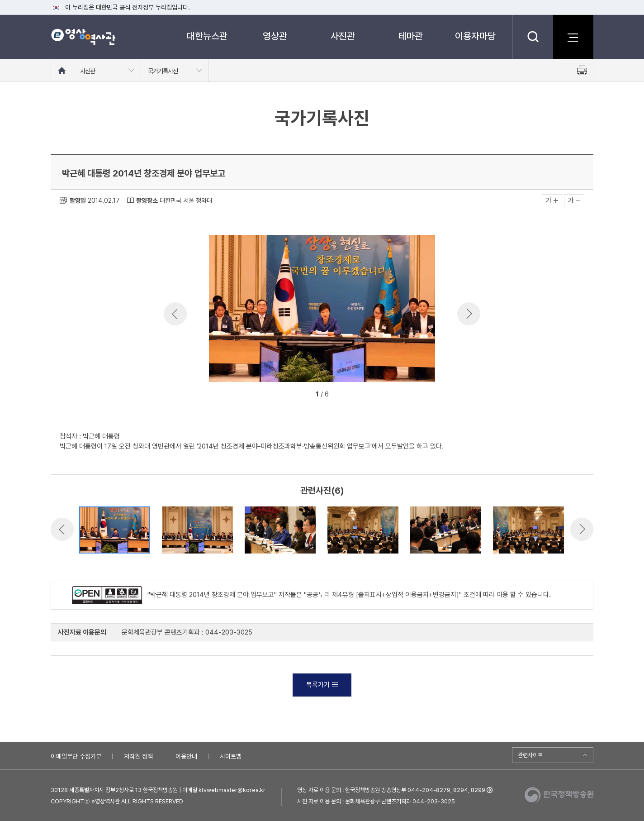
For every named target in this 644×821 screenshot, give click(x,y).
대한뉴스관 (207, 36)
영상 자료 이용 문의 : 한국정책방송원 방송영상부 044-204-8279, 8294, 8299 (391, 790)
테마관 (411, 36)
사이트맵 (231, 756)
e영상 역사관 (83, 37)
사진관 (343, 36)
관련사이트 (530, 755)
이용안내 (186, 756)
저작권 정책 (138, 756)
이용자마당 (475, 36)
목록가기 (322, 685)
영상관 (275, 36)
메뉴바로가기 (0, 0)
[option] (322, 310)
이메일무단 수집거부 (76, 756)
